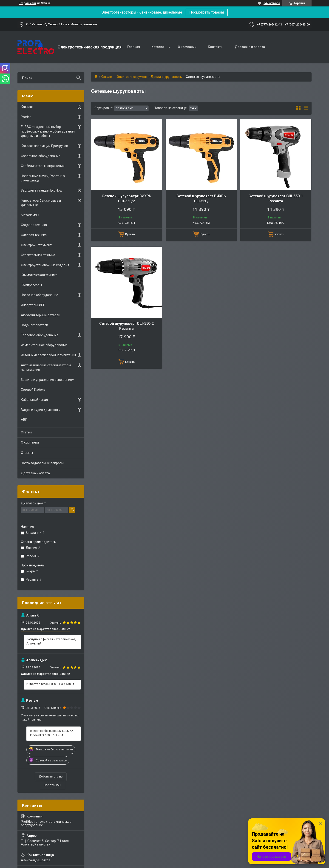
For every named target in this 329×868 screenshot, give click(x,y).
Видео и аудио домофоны (41, 410)
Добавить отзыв (51, 776)
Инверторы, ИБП (33, 305)
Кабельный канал (34, 400)
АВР (24, 420)
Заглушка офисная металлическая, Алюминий (51, 641)
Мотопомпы (30, 215)
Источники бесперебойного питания (48, 355)
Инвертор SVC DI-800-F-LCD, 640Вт (50, 684)
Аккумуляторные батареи (41, 315)
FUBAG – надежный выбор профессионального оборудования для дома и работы (48, 131)
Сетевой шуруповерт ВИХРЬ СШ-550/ (201, 199)
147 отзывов (272, 3)
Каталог (158, 47)
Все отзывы (52, 785)
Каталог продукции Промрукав (44, 146)
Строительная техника (38, 255)
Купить (130, 234)
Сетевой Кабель (33, 390)
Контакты (216, 47)
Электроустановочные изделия (45, 265)
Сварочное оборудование (41, 156)
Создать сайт (27, 3)
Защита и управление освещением (48, 380)
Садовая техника (34, 225)
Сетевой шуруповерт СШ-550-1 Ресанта (276, 199)
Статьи (26, 432)
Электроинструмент (132, 77)
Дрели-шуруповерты (167, 77)
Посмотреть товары (207, 12)
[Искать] (79, 78)
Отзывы (27, 453)
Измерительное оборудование (44, 345)
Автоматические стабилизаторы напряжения (46, 368)
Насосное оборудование (40, 295)
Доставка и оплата (250, 47)
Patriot (26, 117)
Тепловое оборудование (40, 335)
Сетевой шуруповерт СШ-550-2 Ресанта (126, 326)
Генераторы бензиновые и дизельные (41, 203)
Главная (134, 47)
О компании (187, 47)
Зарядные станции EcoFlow (42, 190)
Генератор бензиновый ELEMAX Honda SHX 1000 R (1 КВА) (51, 733)
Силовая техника (34, 235)
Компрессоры (31, 285)
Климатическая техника (39, 275)
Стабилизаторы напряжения (43, 166)
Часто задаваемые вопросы (42, 463)
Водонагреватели (34, 325)
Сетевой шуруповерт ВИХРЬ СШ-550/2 (126, 199)
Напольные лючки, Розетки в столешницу (43, 178)
